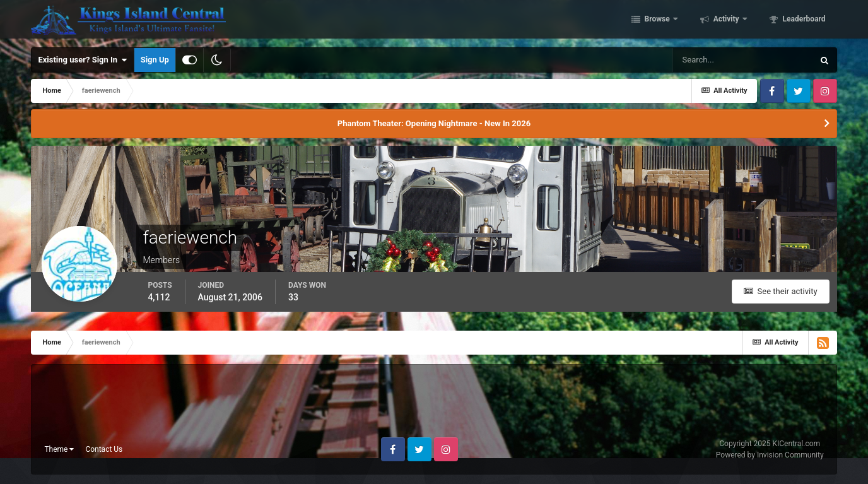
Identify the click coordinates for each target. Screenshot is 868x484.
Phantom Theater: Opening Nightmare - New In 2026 (434, 123)
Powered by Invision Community (770, 455)
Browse (657, 21)
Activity (726, 21)
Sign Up (155, 60)
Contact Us (104, 449)
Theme (59, 449)
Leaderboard (803, 21)
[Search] (742, 60)
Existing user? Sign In (82, 60)
